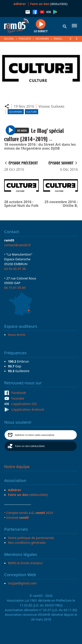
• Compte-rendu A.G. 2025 (29, 513)
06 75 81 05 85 (15, 288)
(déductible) (49, 4)
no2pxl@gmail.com (22, 583)
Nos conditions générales (27, 542)
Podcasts (25, 39)
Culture (31, 112)
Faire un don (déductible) (30, 446)
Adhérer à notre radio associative (35, 435)
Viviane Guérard (51, 106)
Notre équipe (17, 467)
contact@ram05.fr (18, 245)
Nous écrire (17, 335)
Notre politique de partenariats (31, 538)
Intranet (17, 517)
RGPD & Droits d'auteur (25, 563)
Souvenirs (42, 39)
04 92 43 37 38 (15, 269)
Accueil (9, 39)
